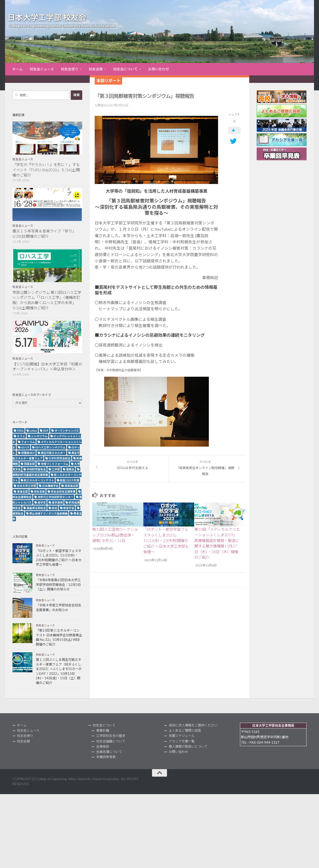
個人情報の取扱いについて (188, 746)
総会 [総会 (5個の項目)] (55, 508)
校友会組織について (111, 741)
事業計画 (103, 730)
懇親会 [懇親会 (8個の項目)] (70, 469)
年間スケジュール (182, 736)
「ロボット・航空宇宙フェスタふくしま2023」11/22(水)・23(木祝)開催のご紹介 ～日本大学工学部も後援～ (166, 540)
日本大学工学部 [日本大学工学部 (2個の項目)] (27, 486)
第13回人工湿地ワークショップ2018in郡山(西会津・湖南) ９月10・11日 (115, 535)
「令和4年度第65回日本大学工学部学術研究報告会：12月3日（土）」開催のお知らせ (58, 585)
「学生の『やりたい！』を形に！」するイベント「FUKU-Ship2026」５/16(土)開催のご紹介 (46, 170)
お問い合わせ (159, 69)
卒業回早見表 (106, 757)
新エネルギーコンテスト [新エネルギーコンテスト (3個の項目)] (39, 480)
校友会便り (70, 69)
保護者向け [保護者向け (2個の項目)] (28, 453)
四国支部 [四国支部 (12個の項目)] (29, 464)
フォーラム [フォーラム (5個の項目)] (28, 442)
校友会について (125, 69)
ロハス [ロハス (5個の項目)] (25, 447)
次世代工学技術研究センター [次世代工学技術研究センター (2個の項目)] (55, 497)
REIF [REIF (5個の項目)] (46, 431)
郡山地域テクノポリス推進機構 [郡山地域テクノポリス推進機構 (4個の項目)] (48, 513)
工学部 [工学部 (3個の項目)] (56, 469)
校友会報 (96, 69)
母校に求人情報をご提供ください (193, 725)
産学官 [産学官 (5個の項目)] (42, 502)
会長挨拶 (103, 746)
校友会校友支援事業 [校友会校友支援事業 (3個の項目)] (63, 491)
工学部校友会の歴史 (111, 736)
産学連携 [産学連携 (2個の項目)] (57, 502)
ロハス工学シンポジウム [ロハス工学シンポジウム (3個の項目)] (50, 447)
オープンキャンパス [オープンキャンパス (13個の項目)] (67, 431)
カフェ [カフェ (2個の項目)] (21, 436)
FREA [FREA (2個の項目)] (20, 431)
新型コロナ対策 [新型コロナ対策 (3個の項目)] (70, 480)
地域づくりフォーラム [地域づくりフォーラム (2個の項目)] (55, 464)
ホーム (17, 69)
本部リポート (108, 81)
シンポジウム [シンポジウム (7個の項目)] (39, 436)
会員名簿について (109, 752)
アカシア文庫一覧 (182, 741)
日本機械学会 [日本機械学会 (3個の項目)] (50, 486)
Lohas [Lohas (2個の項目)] (33, 431)
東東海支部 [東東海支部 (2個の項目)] (71, 486)
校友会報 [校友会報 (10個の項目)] (39, 491)
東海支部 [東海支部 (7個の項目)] (22, 491)
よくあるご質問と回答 (185, 730)
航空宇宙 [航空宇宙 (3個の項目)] (69, 508)
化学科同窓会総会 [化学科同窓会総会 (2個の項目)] (60, 458)
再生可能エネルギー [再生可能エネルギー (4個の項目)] (53, 453)
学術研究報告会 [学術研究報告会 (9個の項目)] (36, 469)
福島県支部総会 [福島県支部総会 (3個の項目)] (36, 508)
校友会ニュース (42, 69)
